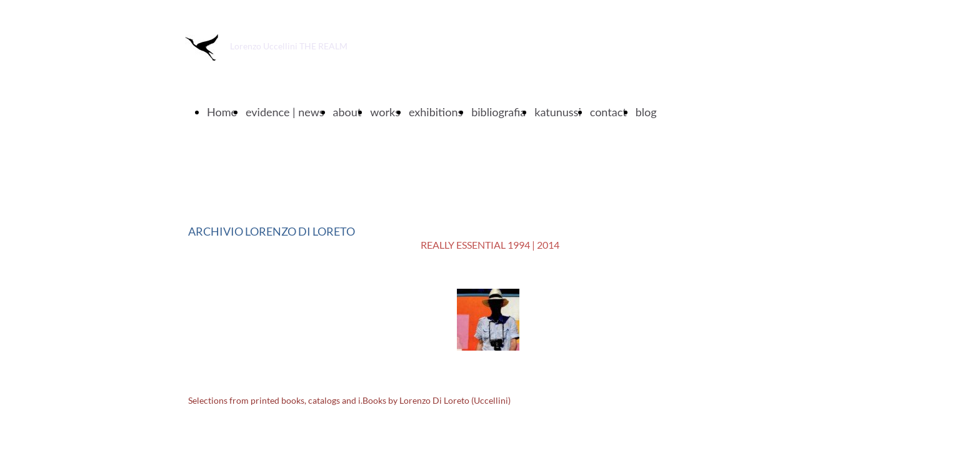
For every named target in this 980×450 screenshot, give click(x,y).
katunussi (557, 112)
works (385, 112)
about (347, 112)
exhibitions (436, 112)
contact (608, 112)
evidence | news (285, 112)
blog (646, 112)
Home (222, 112)
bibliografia (498, 112)
